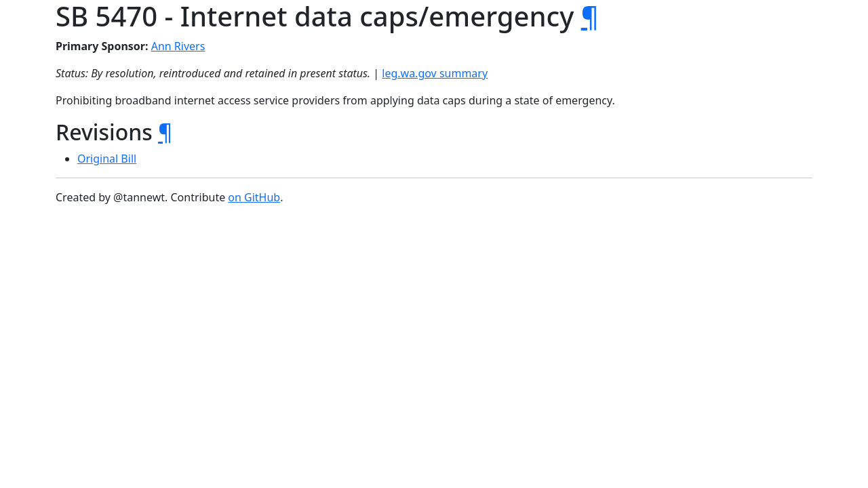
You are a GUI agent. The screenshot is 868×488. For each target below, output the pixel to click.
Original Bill (107, 159)
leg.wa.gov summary (435, 73)
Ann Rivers (178, 46)
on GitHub (254, 197)
